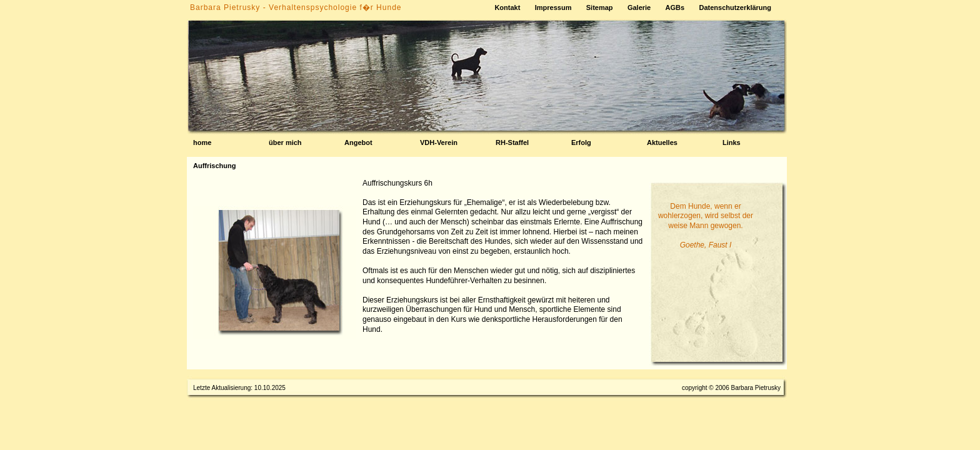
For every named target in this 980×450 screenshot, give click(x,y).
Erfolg (581, 142)
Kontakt (507, 7)
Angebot (358, 142)
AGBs (675, 7)
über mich (285, 142)
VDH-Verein (439, 142)
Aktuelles (662, 142)
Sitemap (600, 7)
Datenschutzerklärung (735, 7)
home (202, 142)
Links (732, 142)
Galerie (639, 7)
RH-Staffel (512, 142)
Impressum (553, 7)
